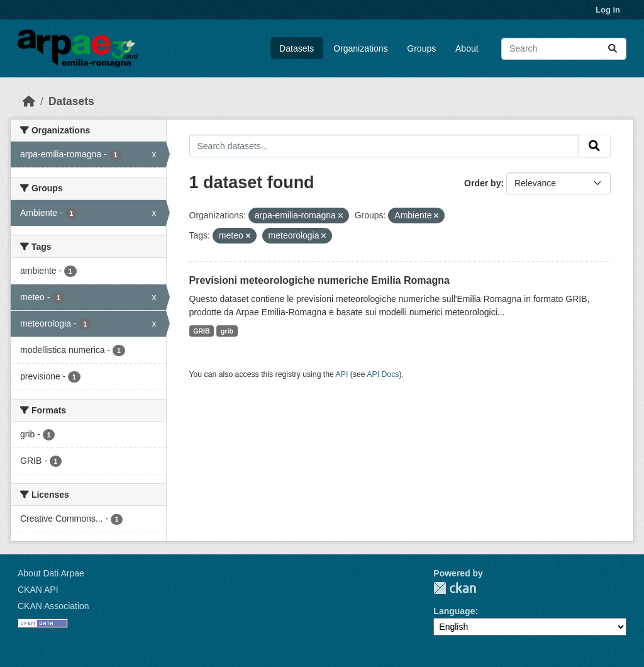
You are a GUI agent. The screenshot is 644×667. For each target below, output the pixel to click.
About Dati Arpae (51, 573)
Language (454, 611)
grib (227, 331)
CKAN (455, 588)
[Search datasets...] (564, 49)
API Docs (383, 374)
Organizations (360, 48)
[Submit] (613, 49)
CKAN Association (53, 606)
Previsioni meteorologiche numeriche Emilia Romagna (319, 280)
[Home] (29, 101)
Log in (608, 10)
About (467, 48)
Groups (421, 48)
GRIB (201, 331)
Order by (482, 183)
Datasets (297, 48)
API (342, 374)
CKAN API (38, 590)
